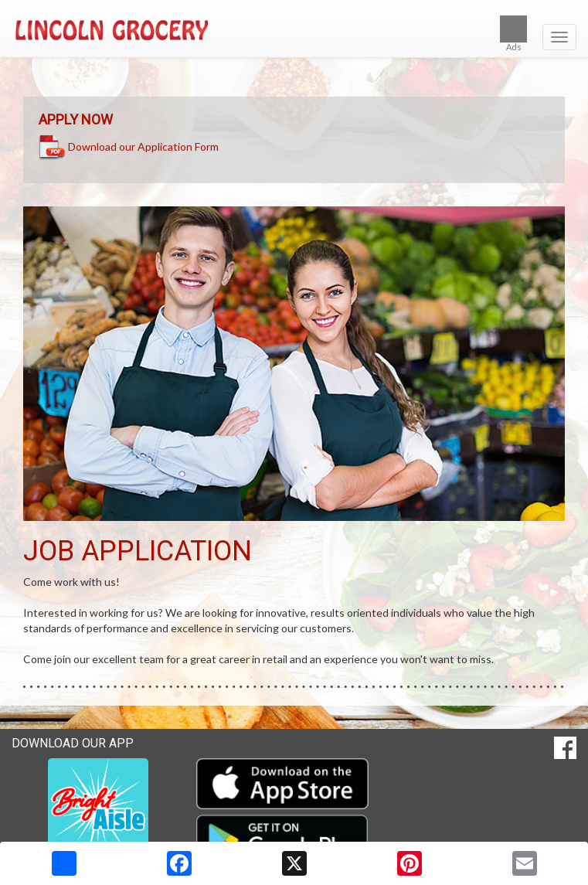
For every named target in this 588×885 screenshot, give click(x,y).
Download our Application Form (143, 146)
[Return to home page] (294, 30)
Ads (513, 34)
